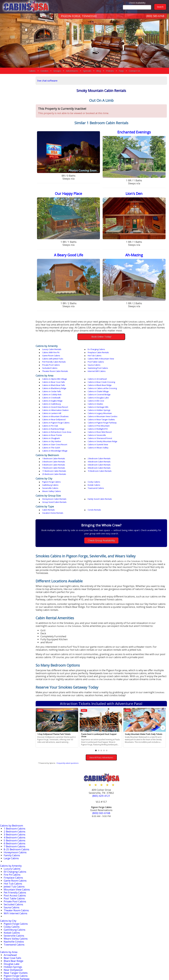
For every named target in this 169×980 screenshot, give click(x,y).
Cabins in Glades (133, 388)
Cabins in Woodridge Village (97, 419)
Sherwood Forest (14, 946)
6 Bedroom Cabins (15, 799)
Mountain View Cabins (17, 845)
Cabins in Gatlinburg (94, 388)
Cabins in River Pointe (54, 409)
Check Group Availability (102, 493)
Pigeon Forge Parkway (17, 934)
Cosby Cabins (91, 444)
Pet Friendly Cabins (15, 848)
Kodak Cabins (50, 447)
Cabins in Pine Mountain (96, 403)
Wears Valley (11, 955)
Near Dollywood (13, 925)
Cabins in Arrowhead (94, 372)
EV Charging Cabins (15, 827)
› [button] (163, 683)
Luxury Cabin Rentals (53, 349)
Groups (57, 71)
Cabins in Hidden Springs (55, 394)
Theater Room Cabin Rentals (139, 361)
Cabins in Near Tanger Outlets (57, 400)
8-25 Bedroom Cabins (17, 805)
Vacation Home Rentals (136, 465)
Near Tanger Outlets (16, 928)
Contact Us (135, 71)
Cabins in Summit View (95, 416)
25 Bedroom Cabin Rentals (97, 436)
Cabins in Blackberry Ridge (56, 378)
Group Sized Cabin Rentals (138, 458)
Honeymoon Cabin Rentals (56, 458)
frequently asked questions (69, 719)
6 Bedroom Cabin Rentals (137, 430)
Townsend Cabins (134, 447)
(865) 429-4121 (102, 752)
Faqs (121, 71)
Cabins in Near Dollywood (137, 397)
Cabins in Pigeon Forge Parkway (140, 400)
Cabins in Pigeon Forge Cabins (98, 400)
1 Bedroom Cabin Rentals (55, 426)
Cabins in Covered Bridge (137, 381)
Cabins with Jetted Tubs (54, 355)
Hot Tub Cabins (133, 352)
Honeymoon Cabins (15, 808)
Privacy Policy (130, 968)
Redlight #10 (11, 937)
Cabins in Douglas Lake (95, 384)
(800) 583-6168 (155, 16)
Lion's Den (134, 194)
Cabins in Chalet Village (54, 381)
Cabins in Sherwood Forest (56, 412)
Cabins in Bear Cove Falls (137, 372)
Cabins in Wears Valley (54, 419)
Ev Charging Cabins (93, 349)
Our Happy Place (70, 194)
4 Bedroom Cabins (15, 793)
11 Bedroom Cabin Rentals (138, 433)
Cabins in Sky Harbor (94, 412)
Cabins (32, 71)
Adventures (72, 71)
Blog (99, 71)
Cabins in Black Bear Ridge (138, 375)
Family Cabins (12, 811)
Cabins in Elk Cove (52, 388)
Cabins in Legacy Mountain (138, 394)
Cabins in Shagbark (135, 409)
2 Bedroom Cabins (15, 787)
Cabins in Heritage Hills (95, 391)
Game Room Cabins (94, 352)
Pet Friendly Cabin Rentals (138, 355)
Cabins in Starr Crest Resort (56, 416)
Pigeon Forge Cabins (53, 444)
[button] (97, 706)
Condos (44, 71)
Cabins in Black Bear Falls (96, 375)
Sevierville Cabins (93, 447)
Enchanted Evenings (134, 132)
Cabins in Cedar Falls (135, 378)
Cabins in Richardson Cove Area (99, 406)
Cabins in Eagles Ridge (136, 384)
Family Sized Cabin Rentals (97, 458)
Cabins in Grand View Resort (57, 391)
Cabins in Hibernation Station (139, 391)
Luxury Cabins (12, 824)
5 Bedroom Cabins (15, 796)
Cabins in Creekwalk (53, 384)
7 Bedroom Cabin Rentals (55, 433)
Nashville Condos (14, 897)
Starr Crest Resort (14, 952)
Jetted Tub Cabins (14, 842)
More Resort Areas (15, 958)
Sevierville (10, 943)
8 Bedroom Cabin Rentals (96, 433)
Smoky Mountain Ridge (17, 949)
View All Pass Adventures (102, 713)
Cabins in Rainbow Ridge (137, 403)
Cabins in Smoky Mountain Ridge (141, 412)
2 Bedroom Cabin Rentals (96, 426)
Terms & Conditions (154, 968)
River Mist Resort (14, 940)
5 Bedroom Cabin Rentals (96, 430)
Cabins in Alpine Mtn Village (56, 372)
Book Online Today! (102, 336)
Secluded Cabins (51, 361)
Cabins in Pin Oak (52, 403)
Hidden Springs (13, 923)
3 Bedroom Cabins (15, 790)
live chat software (49, 81)
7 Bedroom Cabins (15, 802)
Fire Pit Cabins (12, 830)
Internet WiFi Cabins (53, 364)
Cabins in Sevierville (94, 409)
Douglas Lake (12, 920)
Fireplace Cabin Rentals (54, 352)
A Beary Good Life (70, 255)
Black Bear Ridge (14, 917)
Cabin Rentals (50, 465)
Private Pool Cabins (94, 358)
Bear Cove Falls (13, 914)
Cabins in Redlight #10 (54, 406)
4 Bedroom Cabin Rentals (55, 430)
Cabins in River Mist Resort (138, 406)
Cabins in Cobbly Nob (94, 381)
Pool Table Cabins (52, 358)
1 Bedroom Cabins (15, 784)
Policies (110, 71)
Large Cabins (11, 814)
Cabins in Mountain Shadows (57, 397)
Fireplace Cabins (13, 833)
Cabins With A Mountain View (98, 355)
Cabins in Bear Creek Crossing (57, 375)
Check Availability (137, 3)
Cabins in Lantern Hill (94, 394)
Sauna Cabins (132, 358)
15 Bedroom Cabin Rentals (56, 436)
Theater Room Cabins (16, 866)
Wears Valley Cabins (53, 450)
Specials (87, 71)
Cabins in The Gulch (135, 416)
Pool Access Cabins (15, 851)
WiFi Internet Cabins (16, 869)
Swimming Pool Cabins (95, 361)
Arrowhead (10, 911)
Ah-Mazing (134, 255)
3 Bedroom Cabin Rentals (137, 426)
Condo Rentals (91, 465)
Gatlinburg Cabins (134, 444)
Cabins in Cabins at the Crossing (99, 378)
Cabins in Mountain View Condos (100, 397)
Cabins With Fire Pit (134, 349)
